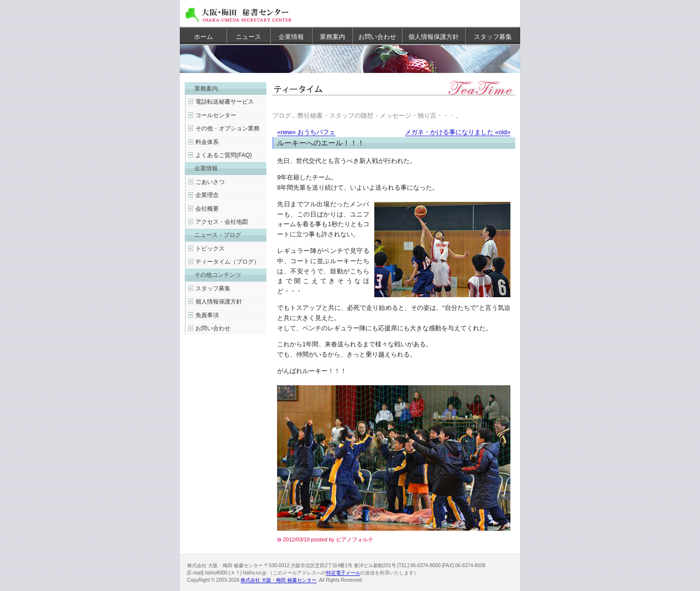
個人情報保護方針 (434, 37)
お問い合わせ (377, 37)
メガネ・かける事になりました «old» (458, 132)
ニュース (248, 37)
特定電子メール (343, 573)
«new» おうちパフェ (306, 132)
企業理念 (207, 195)
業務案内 (332, 37)
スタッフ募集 (493, 37)
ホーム (203, 37)
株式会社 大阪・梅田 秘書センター (279, 580)
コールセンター (216, 115)
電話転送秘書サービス (225, 102)
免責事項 (207, 315)
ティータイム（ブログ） (227, 262)
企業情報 (291, 37)
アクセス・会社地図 (222, 222)
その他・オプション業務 (227, 128)
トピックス (210, 249)
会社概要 (207, 209)
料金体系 (207, 142)
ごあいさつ (210, 182)
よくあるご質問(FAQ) (224, 155)
